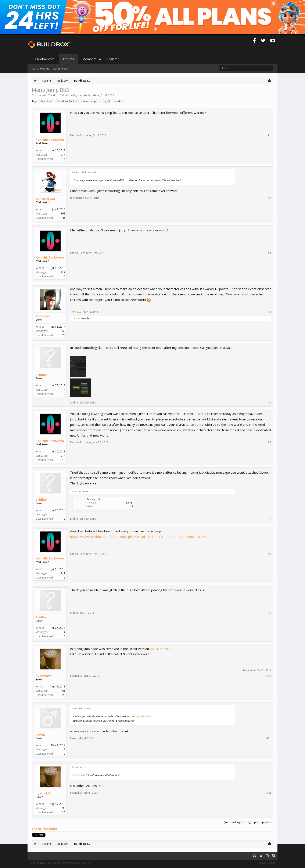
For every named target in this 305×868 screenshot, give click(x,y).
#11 (269, 738)
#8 (269, 554)
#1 (269, 135)
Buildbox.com (45, 59)
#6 (269, 442)
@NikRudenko (161, 649)
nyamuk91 (44, 676)
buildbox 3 (47, 101)
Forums (68, 59)
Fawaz (41, 734)
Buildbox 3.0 (56, 95)
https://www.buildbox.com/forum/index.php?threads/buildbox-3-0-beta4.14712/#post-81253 (139, 537)
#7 (269, 519)
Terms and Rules (267, 863)
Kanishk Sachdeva (89, 95)
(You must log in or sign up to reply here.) (249, 822)
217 (63, 155)
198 (63, 214)
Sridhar (41, 375)
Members (89, 59)
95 (64, 691)
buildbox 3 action (67, 101)
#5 (269, 403)
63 (64, 331)
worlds (118, 101)
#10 (269, 676)
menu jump (88, 101)
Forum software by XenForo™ (60, 863)
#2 (269, 198)
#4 (269, 312)
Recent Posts (61, 69)
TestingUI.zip (94, 499)
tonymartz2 (45, 198)
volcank (76, 318)
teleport (105, 101)
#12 (269, 793)
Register (113, 59)
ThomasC (43, 316)
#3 (269, 253)
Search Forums (40, 69)
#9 (269, 613)
